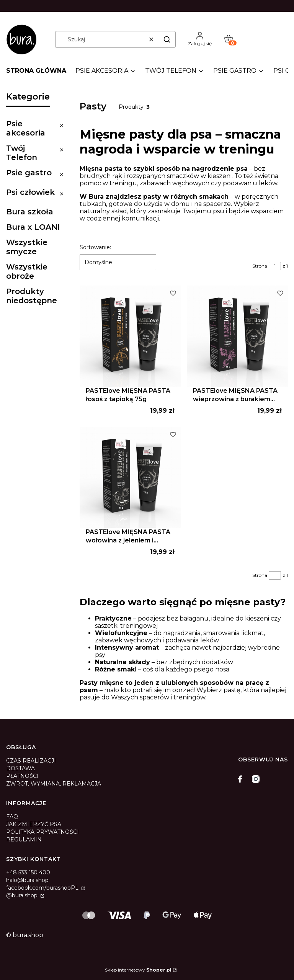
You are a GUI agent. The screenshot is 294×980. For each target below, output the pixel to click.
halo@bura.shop (27, 880)
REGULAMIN (24, 840)
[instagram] (256, 779)
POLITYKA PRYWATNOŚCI (42, 832)
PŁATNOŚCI (22, 776)
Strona (260, 266)
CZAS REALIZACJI (31, 761)
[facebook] (242, 779)
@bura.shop (23, 895)
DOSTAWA (20, 768)
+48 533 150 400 (28, 872)
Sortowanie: (95, 247)
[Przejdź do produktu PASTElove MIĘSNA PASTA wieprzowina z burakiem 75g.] (237, 336)
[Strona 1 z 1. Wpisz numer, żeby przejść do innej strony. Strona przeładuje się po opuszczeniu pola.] (275, 266)
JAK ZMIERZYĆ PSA (34, 824)
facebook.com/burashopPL (43, 888)
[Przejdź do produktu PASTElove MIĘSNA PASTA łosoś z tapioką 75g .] (130, 336)
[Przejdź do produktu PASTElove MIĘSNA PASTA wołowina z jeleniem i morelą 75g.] (130, 477)
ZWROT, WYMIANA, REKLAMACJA (54, 784)
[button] (167, 39)
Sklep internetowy (138, 970)
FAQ (12, 817)
